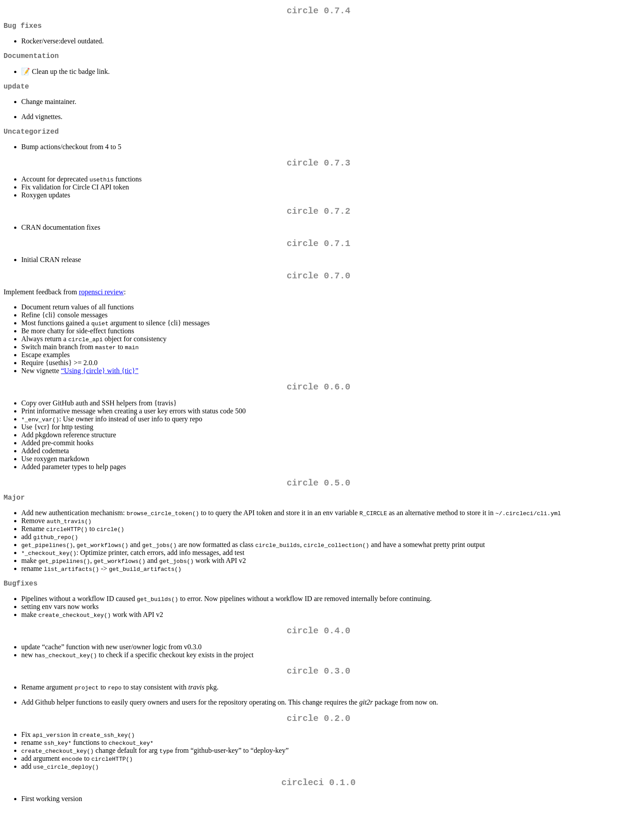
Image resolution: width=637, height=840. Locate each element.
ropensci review (101, 308)
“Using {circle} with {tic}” (100, 387)
